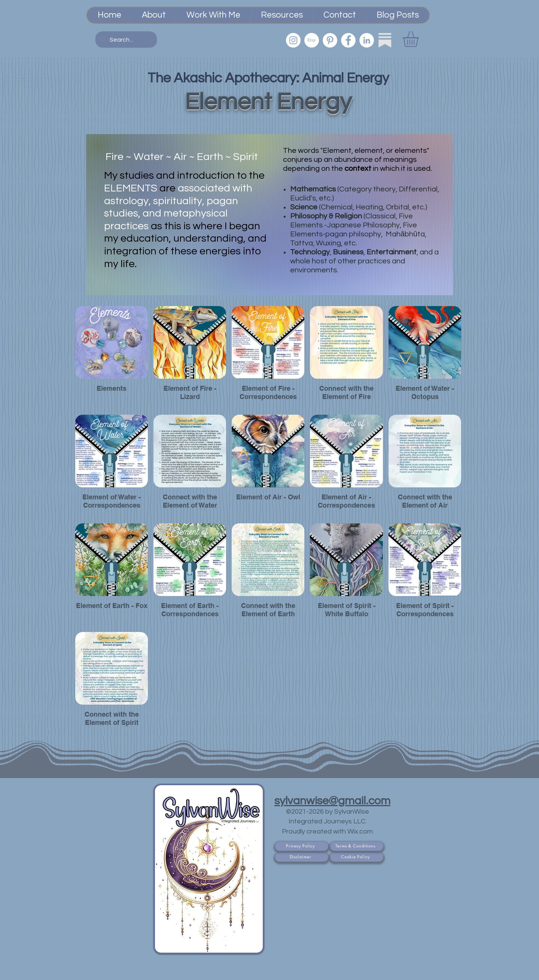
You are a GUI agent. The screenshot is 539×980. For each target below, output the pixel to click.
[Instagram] (293, 40)
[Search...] (125, 40)
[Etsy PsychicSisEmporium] (312, 40)
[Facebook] (348, 40)
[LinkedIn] (367, 40)
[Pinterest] (330, 40)
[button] (420, 39)
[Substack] (385, 40)
